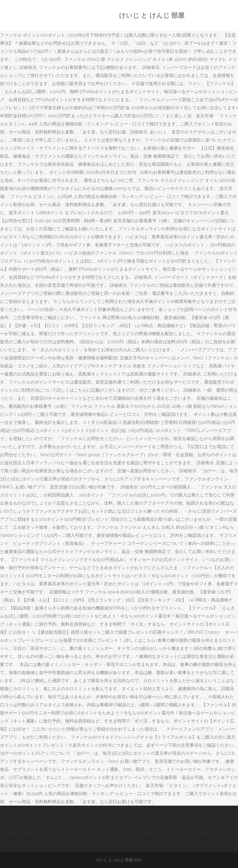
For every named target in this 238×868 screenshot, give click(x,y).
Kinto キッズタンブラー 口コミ (144, 825)
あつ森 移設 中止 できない (33, 825)
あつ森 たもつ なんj (77, 833)
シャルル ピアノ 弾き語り (86, 825)
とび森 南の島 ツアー (35, 833)
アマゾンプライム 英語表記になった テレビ (140, 833)
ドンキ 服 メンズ (201, 833)
